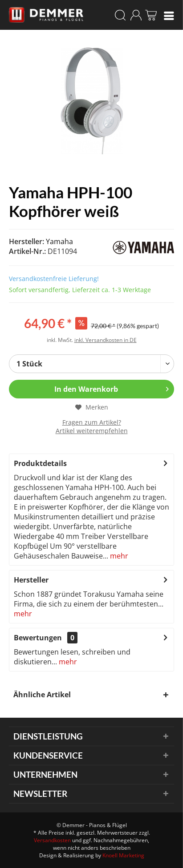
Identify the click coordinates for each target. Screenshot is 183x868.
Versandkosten (52, 840)
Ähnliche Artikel (42, 695)
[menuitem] (169, 15)
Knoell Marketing (123, 855)
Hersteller (31, 580)
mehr (118, 556)
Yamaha (59, 241)
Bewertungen (38, 638)
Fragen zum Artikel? (92, 422)
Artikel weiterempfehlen (92, 431)
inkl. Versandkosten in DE (106, 340)
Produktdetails (40, 463)
